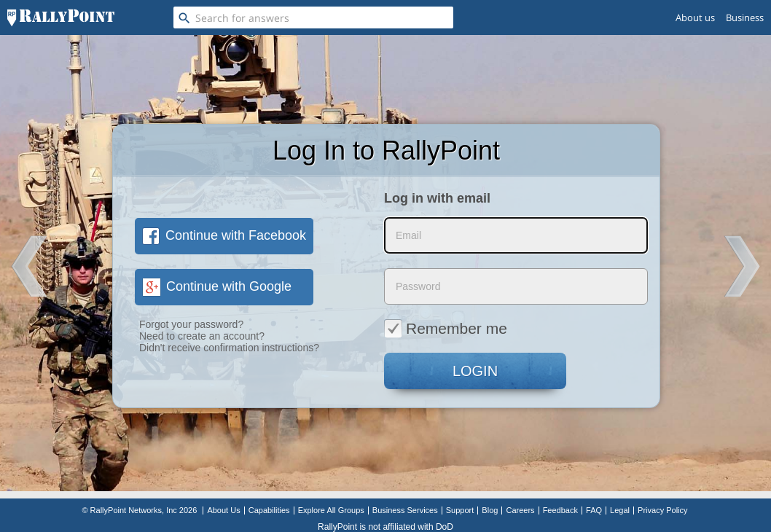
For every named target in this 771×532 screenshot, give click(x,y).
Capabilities (269, 510)
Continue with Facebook (224, 235)
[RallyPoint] (61, 17)
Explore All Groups (331, 510)
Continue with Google (217, 286)
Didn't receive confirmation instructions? (229, 348)
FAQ (594, 510)
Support (460, 510)
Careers (520, 510)
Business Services (405, 510)
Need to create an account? (202, 336)
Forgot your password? (191, 324)
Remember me (446, 328)
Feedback (560, 510)
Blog (490, 510)
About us (695, 17)
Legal (620, 510)
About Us (223, 510)
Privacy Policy (662, 510)
